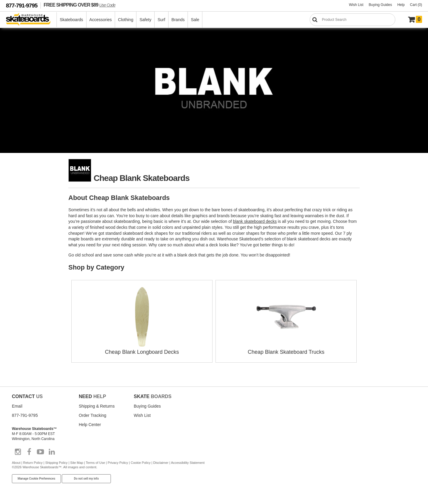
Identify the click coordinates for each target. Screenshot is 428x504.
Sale (195, 20)
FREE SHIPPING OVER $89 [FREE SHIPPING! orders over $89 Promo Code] (80, 5)
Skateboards (71, 20)
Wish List (356, 5)
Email (17, 406)
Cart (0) (416, 5)
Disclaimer (161, 463)
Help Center (90, 425)
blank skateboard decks (255, 221)
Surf (161, 20)
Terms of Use (96, 463)
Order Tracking (93, 415)
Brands (178, 20)
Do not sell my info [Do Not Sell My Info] (86, 479)
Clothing (126, 20)
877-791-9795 (22, 6)
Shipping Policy (56, 463)
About (16, 463)
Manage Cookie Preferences (36, 479)
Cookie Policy (141, 463)
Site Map (77, 463)
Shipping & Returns (97, 406)
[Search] (353, 20)
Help (401, 5)
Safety (145, 20)
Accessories (101, 20)
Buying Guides (380, 5)
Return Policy (33, 463)
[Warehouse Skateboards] (31, 20)
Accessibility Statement (188, 463)
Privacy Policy (118, 463)
